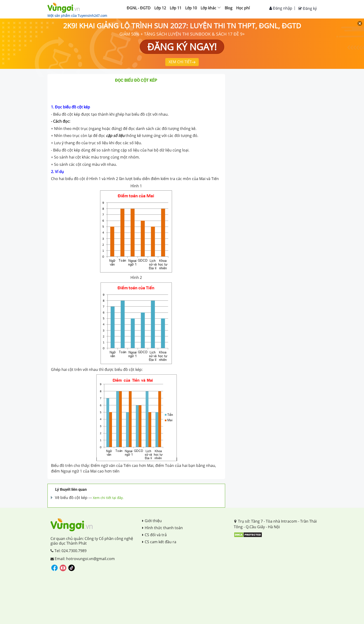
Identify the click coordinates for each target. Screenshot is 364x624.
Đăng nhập (281, 8)
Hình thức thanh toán (162, 528)
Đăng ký (308, 8)
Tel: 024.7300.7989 (68, 551)
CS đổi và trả (154, 535)
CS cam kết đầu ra (159, 542)
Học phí (243, 8)
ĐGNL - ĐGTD (139, 8)
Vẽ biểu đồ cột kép (71, 498)
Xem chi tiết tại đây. (108, 498)
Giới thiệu (152, 521)
